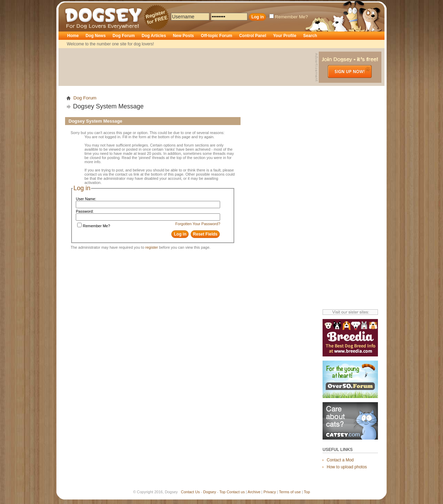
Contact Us (190, 492)
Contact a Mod (340, 460)
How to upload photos (347, 467)
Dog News (96, 36)
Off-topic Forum (216, 36)
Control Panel (253, 36)
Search (310, 36)
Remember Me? (289, 17)
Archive (254, 492)
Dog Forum (124, 36)
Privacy (270, 492)
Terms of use (290, 492)
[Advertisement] (188, 67)
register (152, 247)
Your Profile (285, 36)
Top (223, 492)
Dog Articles (154, 36)
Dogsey (73, 5)
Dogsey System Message (108, 106)
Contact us (236, 492)
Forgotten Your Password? (198, 224)
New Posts (184, 36)
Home (73, 36)
